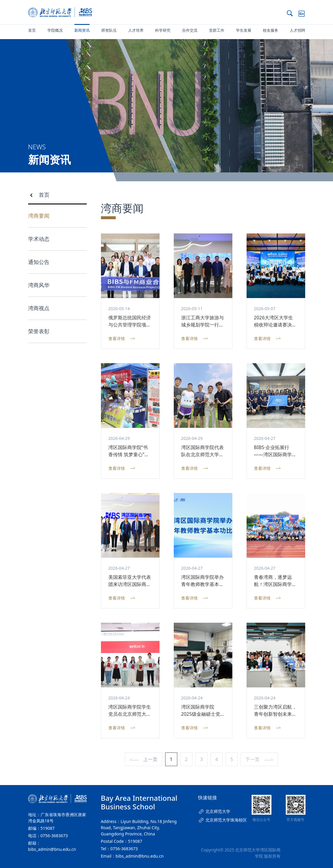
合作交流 (190, 30)
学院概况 (55, 30)
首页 (32, 30)
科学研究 (163, 30)
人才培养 (136, 30)
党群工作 (217, 30)
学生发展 (244, 30)
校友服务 (271, 30)
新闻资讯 (82, 30)
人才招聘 (297, 30)
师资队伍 (109, 30)
